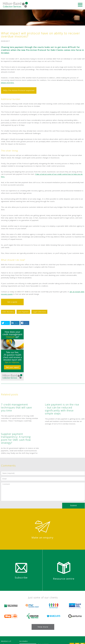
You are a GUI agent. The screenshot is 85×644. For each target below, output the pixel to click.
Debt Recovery (8, 312)
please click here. (8, 83)
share (17, 323)
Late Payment (23, 312)
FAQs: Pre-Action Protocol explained (19, 90)
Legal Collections (39, 312)
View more (43, 627)
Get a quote (12, 302)
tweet (7, 323)
